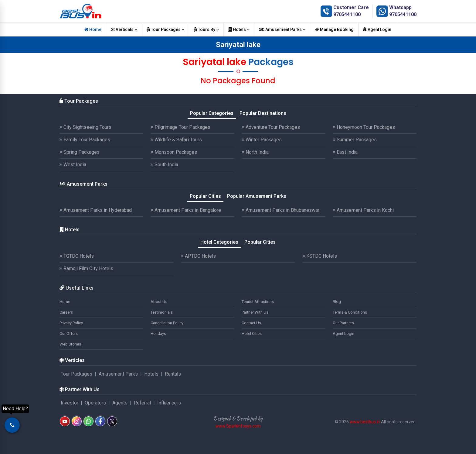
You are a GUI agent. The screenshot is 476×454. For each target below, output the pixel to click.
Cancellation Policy (167, 323)
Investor (70, 403)
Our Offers (69, 334)
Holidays (158, 334)
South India (164, 165)
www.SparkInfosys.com (238, 426)
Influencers (169, 403)
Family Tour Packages (85, 140)
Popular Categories (212, 113)
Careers (66, 312)
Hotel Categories (219, 242)
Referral (142, 403)
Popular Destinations (263, 113)
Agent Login (377, 29)
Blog (337, 302)
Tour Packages (165, 29)
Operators (95, 403)
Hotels (239, 29)
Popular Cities (205, 196)
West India (73, 165)
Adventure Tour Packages (271, 127)
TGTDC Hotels (77, 256)
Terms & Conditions (350, 312)
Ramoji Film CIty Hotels (86, 268)
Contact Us (251, 323)
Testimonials (162, 312)
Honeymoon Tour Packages (364, 127)
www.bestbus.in (365, 422)
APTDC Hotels (198, 256)
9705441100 (347, 14)
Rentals (173, 374)
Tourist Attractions (258, 302)
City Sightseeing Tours (85, 127)
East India (345, 152)
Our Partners (343, 323)
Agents (120, 403)
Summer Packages (355, 140)
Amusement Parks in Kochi (363, 210)
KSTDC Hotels (320, 256)
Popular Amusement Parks (257, 196)
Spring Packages (80, 152)
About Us (159, 302)
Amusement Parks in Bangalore (186, 210)
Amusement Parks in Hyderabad (96, 210)
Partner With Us (255, 312)
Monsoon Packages (174, 152)
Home (93, 29)
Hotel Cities (252, 334)
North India (255, 152)
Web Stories (70, 344)
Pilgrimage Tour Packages (180, 127)
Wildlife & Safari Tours (176, 140)
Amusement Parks (282, 29)
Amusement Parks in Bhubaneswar (280, 210)
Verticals (124, 29)
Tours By (206, 29)
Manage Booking (334, 29)
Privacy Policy (71, 323)
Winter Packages (262, 140)
